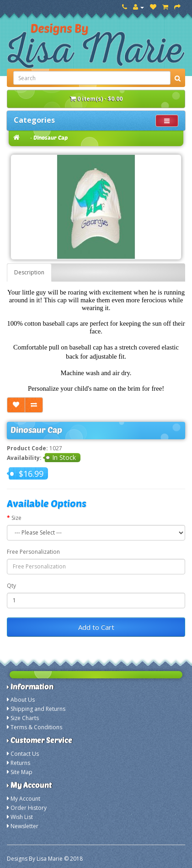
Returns (20, 763)
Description (29, 272)
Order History (29, 808)
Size (16, 518)
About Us (23, 700)
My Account (25, 799)
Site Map (21, 772)
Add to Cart (96, 627)
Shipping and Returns (38, 709)
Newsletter (24, 826)
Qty (11, 586)
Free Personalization (33, 552)
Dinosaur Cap (51, 138)
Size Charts (25, 718)
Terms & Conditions (36, 727)
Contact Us (25, 754)
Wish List (22, 817)
